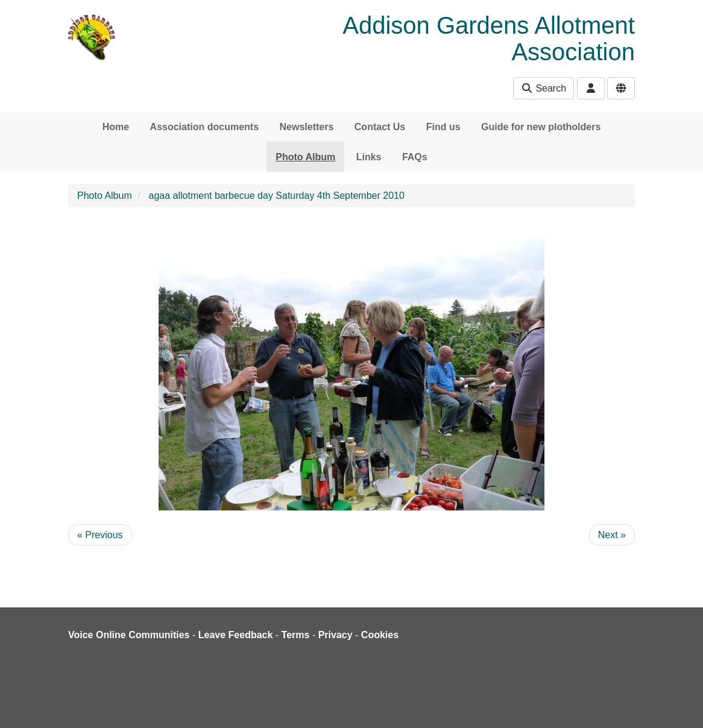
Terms (296, 635)
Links (369, 157)
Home (116, 127)
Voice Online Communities (129, 635)
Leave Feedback (236, 635)
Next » (612, 535)
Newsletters (307, 127)
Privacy (336, 635)
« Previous (100, 535)
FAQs (415, 157)
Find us (443, 127)
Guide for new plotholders (541, 127)
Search (544, 88)
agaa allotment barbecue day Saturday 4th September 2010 (277, 196)
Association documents (204, 127)
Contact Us (380, 127)
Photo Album (305, 157)
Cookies (380, 635)
